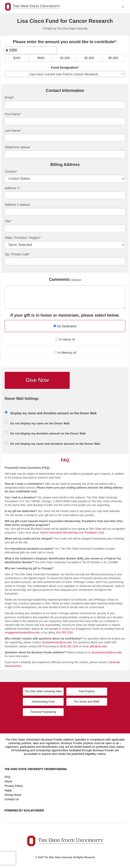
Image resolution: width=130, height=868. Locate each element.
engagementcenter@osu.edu (23, 633)
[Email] (65, 105)
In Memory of (65, 353)
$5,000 (113, 58)
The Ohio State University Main (43, 691)
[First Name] (65, 121)
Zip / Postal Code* (17, 254)
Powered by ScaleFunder (24, 811)
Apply (8, 790)
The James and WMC (87, 702)
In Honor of (65, 339)
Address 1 (12, 188)
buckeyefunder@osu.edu (57, 642)
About (8, 781)
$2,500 (89, 58)
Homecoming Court (43, 702)
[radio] (65, 327)
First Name (13, 114)
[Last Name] (65, 138)
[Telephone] (65, 154)
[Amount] (31, 50)
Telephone (12, 147)
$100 (17, 58)
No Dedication (65, 326)
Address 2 (12, 205)
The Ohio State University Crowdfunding (36, 769)
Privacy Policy (14, 786)
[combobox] (65, 74)
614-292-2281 (65, 633)
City (8, 221)
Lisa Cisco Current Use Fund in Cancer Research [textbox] (64, 74)
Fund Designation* (65, 68)
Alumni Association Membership (59, 533)
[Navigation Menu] (123, 7)
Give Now (37, 380)
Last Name (13, 131)
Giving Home (13, 795)
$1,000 (65, 58)
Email (9, 97)
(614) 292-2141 (69, 646)
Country (11, 171)
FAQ (7, 777)
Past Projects (87, 691)
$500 (41, 58)
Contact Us (12, 799)
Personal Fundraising (43, 712)
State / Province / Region (23, 238)
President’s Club (94, 533)
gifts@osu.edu (99, 646)
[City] (65, 228)
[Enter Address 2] (65, 212)
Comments (60, 280)
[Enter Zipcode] (65, 261)
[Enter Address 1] (65, 195)
